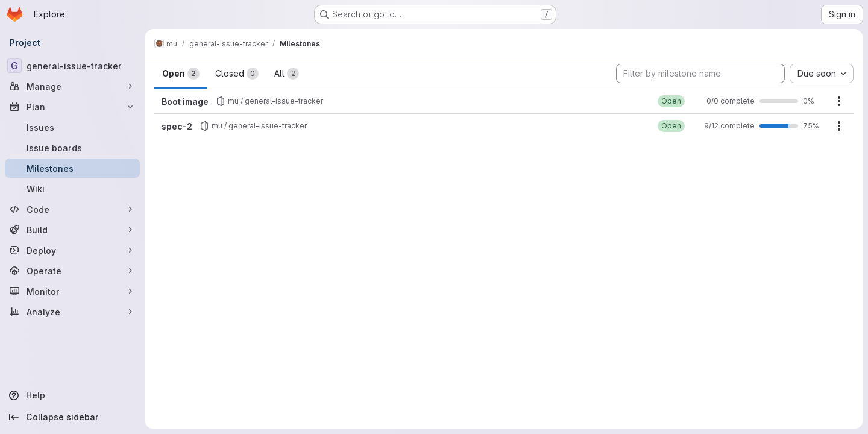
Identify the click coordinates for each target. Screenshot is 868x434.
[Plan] (72, 107)
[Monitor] (72, 291)
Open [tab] (181, 74)
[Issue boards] (72, 148)
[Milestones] (72, 168)
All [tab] (287, 74)
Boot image (185, 102)
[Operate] (72, 271)
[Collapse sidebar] (72, 417)
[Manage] (72, 86)
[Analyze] (72, 312)
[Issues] (72, 127)
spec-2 (177, 126)
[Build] (72, 230)
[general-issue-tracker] (72, 66)
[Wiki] (72, 189)
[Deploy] (72, 250)
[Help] (72, 395)
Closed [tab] (237, 74)
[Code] (72, 209)
